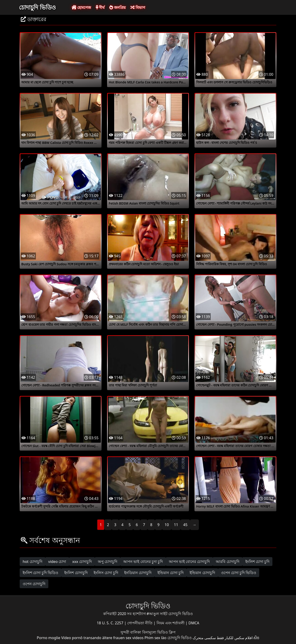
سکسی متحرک (204, 638)
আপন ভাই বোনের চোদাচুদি (189, 562)
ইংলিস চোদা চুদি (106, 573)
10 (167, 525)
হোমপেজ (81, 7)
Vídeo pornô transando (81, 638)
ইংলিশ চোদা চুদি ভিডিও (40, 573)
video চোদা (57, 562)
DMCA (194, 623)
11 (176, 525)
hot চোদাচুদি (32, 562)
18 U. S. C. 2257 (110, 623)
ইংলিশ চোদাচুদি (76, 573)
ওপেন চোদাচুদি (34, 584)
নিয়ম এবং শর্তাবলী (171, 623)
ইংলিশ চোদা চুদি (257, 562)
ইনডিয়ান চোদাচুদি (138, 573)
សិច (256, 638)
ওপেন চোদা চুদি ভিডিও (239, 573)
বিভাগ (138, 7)
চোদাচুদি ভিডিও (37, 7)
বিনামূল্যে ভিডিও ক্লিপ (159, 632)
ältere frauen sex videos (123, 638)
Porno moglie (48, 638)
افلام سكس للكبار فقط (234, 638)
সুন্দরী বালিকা (131, 632)
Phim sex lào (156, 638)
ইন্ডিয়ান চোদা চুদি (171, 573)
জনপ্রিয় (117, 7)
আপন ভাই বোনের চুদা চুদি (143, 562)
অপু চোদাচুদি (108, 562)
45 (185, 525)
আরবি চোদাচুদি (227, 562)
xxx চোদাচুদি (82, 562)
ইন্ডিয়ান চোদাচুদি (202, 573)
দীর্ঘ (100, 7)
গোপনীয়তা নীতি (140, 623)
